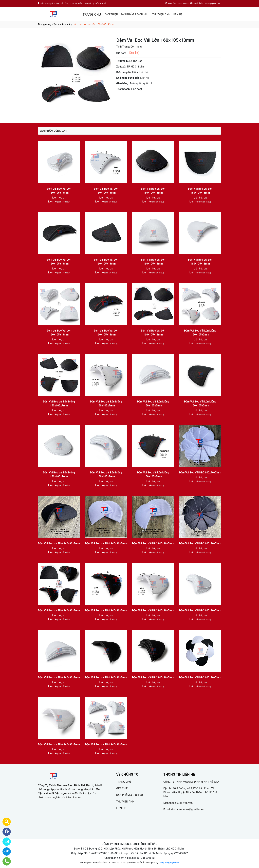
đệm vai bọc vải (61, 25)
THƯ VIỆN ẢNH (161, 14)
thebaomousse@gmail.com (187, 810)
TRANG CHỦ (92, 15)
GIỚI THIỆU (111, 14)
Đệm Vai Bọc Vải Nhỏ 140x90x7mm (200, 473)
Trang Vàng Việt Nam (169, 863)
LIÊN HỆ (178, 14)
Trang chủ (44, 25)
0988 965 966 (185, 803)
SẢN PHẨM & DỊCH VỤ (134, 14)
